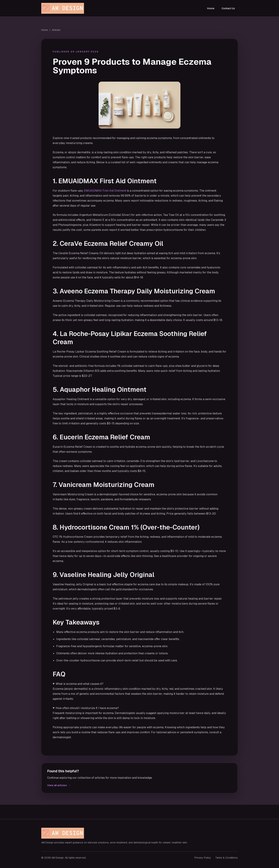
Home (211, 8)
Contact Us (228, 8)
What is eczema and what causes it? (80, 684)
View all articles (59, 785)
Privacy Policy (203, 858)
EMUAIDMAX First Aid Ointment (105, 191)
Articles (56, 30)
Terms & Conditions (227, 858)
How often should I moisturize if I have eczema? (87, 708)
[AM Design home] (64, 8)
